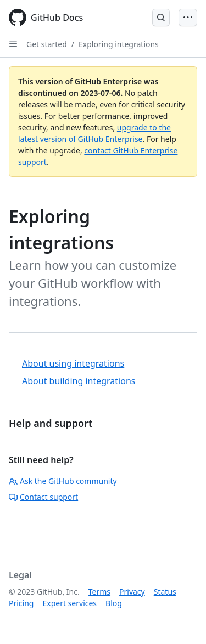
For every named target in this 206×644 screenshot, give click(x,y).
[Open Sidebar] (13, 44)
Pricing (21, 603)
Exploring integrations (119, 44)
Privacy (132, 592)
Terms (99, 592)
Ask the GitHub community (63, 481)
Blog (114, 603)
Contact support (43, 497)
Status (165, 592)
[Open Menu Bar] (188, 18)
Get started (47, 44)
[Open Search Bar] (161, 18)
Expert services (69, 603)
